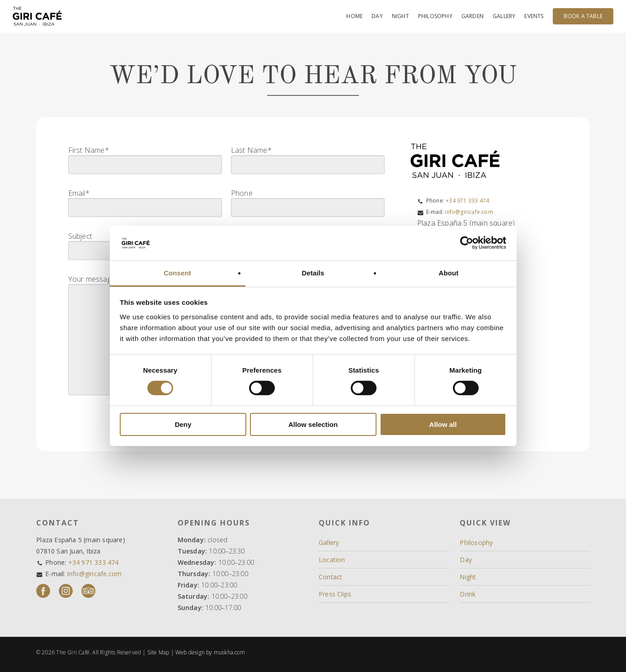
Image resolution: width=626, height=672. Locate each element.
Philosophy (476, 542)
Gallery (329, 542)
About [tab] (449, 273)
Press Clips (335, 594)
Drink (468, 594)
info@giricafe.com (469, 212)
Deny (183, 424)
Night (468, 577)
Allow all (443, 424)
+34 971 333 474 (467, 201)
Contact (330, 577)
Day (466, 560)
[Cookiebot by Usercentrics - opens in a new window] (467, 243)
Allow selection (313, 424)
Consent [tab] (177, 273)
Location (332, 560)
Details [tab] (313, 273)
